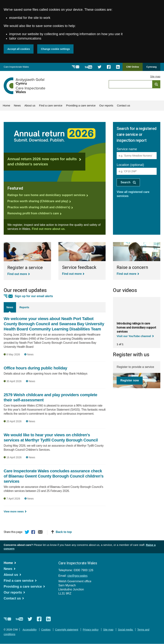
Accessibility (29, 630)
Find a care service (51, 105)
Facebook (34, 533)
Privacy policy (91, 630)
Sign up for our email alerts (34, 296)
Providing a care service (81, 105)
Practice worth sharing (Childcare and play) (38, 201)
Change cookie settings (55, 49)
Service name (127, 149)
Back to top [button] (64, 532)
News (17, 105)
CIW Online (133, 68)
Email (40, 533)
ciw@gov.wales (77, 576)
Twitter (27, 533)
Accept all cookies (19, 49)
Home (6, 105)
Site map (155, 77)
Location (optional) (130, 165)
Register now (130, 380)
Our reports (106, 105)
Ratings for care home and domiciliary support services (46, 195)
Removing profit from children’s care (33, 213)
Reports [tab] (24, 307)
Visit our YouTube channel (134, 336)
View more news (14, 512)
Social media (126, 630)
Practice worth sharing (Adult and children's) (39, 207)
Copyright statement (67, 630)
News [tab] (10, 307)
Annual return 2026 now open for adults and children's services (42, 162)
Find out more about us (48, 229)
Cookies (46, 630)
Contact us (123, 105)
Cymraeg (151, 67)
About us (30, 105)
